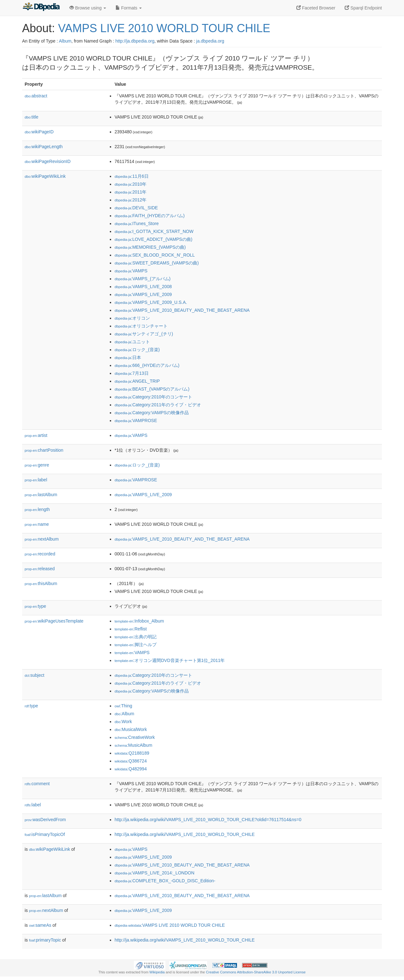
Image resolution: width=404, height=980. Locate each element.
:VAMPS (131, 271)
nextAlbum (42, 539)
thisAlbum (41, 583)
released (40, 569)
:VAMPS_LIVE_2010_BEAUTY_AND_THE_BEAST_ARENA (182, 310)
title (32, 117)
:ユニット (132, 342)
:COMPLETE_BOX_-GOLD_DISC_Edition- (165, 881)
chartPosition (44, 450)
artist (36, 435)
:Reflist (131, 629)
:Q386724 (131, 761)
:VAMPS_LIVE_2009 (143, 294)
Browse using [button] (88, 8)
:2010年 (131, 184)
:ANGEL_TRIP (137, 381)
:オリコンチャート (141, 326)
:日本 (128, 357)
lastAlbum (41, 495)
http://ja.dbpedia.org (135, 41)
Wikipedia (157, 972)
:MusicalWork (131, 729)
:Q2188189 (132, 753)
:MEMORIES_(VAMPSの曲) (150, 247)
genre (37, 465)
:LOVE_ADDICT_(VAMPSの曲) (154, 239)
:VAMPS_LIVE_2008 (143, 287)
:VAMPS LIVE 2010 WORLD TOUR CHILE (170, 925)
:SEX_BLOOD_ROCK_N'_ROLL (155, 255)
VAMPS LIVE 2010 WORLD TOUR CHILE (164, 28)
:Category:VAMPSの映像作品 (152, 413)
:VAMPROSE (136, 420)
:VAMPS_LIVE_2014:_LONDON (154, 873)
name (37, 524)
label (36, 480)
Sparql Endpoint (363, 8)
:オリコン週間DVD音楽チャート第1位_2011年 (170, 660)
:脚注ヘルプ (136, 645)
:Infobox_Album (139, 621)
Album (65, 41)
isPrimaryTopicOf (45, 834)
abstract (36, 96)
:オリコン (132, 318)
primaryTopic (45, 940)
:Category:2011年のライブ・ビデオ (158, 405)
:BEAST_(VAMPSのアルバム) (152, 389)
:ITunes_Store (137, 223)
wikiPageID (39, 132)
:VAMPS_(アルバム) (143, 279)
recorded (40, 554)
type (35, 606)
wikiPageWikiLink (45, 176)
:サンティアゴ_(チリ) (144, 334)
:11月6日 (132, 176)
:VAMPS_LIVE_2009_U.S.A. (151, 302)
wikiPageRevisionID (48, 161)
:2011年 (131, 192)
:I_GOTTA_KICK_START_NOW (154, 231)
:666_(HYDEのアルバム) (147, 365)
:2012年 (131, 200)
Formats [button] (129, 8)
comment (37, 784)
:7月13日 (132, 373)
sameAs (40, 925)
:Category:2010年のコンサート (153, 397)
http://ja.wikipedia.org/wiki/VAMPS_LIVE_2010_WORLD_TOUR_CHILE (185, 834)
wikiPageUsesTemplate (54, 621)
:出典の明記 (136, 637)
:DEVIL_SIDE (136, 208)
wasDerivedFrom (45, 820)
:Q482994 (131, 769)
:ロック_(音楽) (137, 350)
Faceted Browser (316, 8)
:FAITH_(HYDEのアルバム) (150, 216)
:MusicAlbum (133, 745)
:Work (123, 722)
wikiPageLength (44, 147)
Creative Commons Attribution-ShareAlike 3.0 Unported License (256, 972)
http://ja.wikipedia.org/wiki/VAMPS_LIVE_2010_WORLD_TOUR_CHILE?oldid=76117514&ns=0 (208, 820)
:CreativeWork (135, 737)
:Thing (123, 706)
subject (34, 675)
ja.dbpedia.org (210, 41)
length (37, 509)
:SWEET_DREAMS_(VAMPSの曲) (157, 263)
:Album (124, 714)
